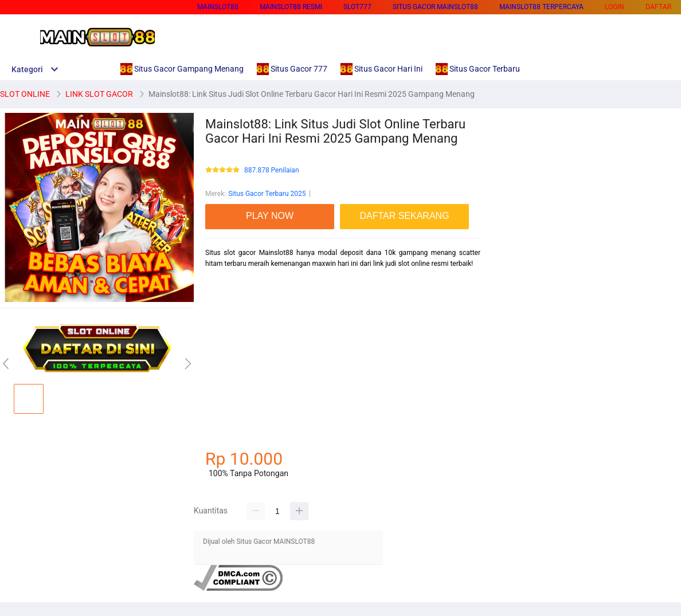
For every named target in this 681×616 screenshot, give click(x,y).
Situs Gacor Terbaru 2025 (267, 194)
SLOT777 (357, 7)
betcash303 (223, 304)
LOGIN (615, 7)
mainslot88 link (229, 284)
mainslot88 (222, 344)
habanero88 (224, 324)
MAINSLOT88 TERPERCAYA (541, 7)
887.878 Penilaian (272, 170)
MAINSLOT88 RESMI (291, 7)
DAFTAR (658, 7)
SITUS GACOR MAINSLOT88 (435, 7)
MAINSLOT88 (218, 7)
